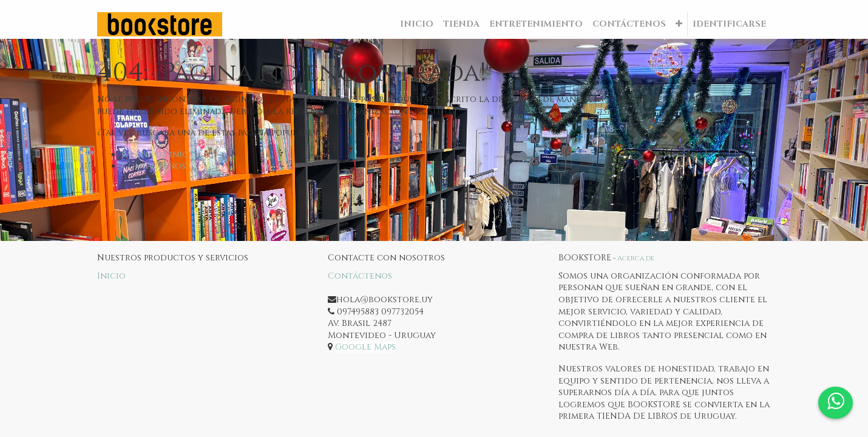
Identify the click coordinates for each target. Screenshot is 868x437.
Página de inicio (160, 154)
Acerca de (636, 258)
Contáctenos (154, 166)
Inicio (111, 276)
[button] (679, 24)
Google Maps (365, 347)
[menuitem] (417, 24)
